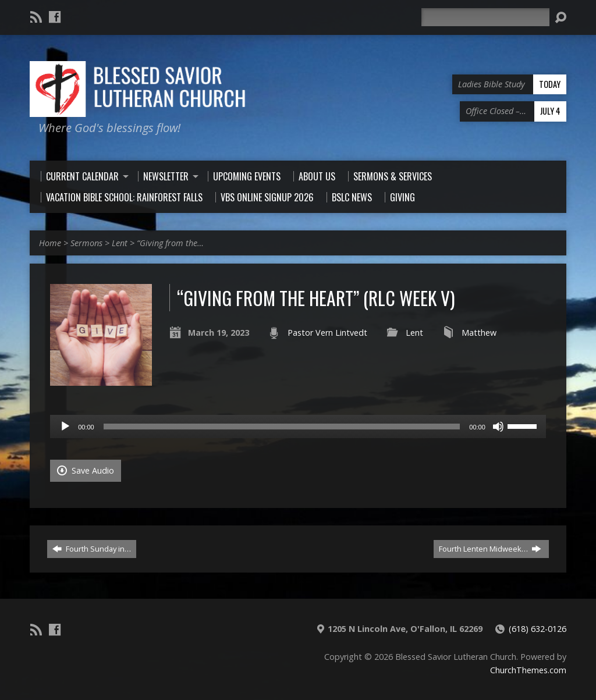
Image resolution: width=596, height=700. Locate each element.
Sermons (86, 243)
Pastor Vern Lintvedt (327, 333)
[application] (298, 427)
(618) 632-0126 (538, 629)
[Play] (65, 427)
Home (50, 243)
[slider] (282, 427)
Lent (120, 243)
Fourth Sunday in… (92, 549)
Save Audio (86, 470)
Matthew (479, 333)
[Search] (485, 17)
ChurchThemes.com (528, 670)
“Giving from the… (170, 243)
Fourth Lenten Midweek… (490, 549)
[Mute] (498, 427)
